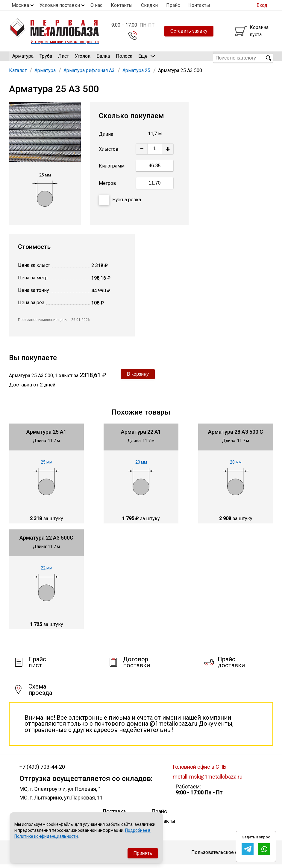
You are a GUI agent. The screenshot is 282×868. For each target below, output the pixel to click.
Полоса (124, 58)
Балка (103, 58)
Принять (143, 853)
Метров (107, 186)
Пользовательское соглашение (227, 855)
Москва (20, 5)
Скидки (149, 5)
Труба (46, 58)
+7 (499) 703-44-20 (42, 770)
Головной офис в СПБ (200, 770)
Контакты (122, 5)
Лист (63, 58)
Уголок (83, 58)
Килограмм (112, 169)
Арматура (23, 58)
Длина (106, 137)
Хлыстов (109, 152)
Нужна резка (120, 203)
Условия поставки (60, 5)
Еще (147, 58)
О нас (96, 5)
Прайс (173, 5)
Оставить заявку (189, 31)
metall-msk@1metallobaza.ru (208, 780)
